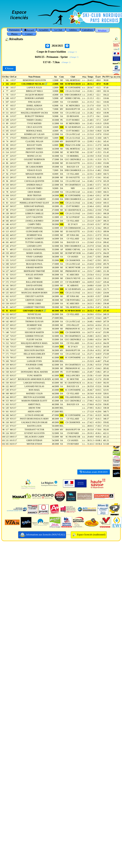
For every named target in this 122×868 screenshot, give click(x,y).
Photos (14, 34)
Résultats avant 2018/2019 (94, 472)
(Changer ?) (72, 52)
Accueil (29, 30)
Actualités (44, 30)
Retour (9, 68)
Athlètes (73, 30)
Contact (29, 34)
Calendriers (88, 30)
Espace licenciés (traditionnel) (89, 535)
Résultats (102, 31)
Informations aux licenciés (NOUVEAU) (42, 535)
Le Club (58, 30)
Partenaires (14, 30)
